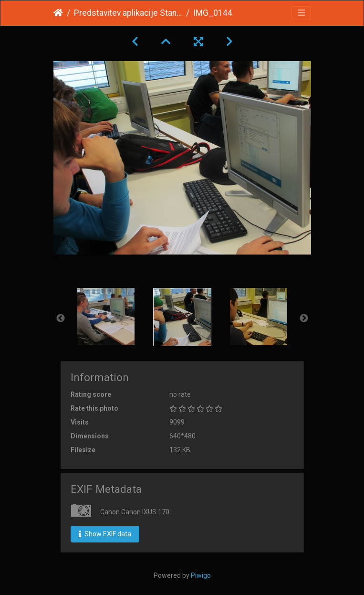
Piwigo (201, 575)
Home (58, 13)
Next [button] (304, 319)
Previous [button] (61, 319)
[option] (106, 317)
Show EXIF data (105, 534)
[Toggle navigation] (301, 13)
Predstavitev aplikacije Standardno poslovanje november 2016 (128, 13)
